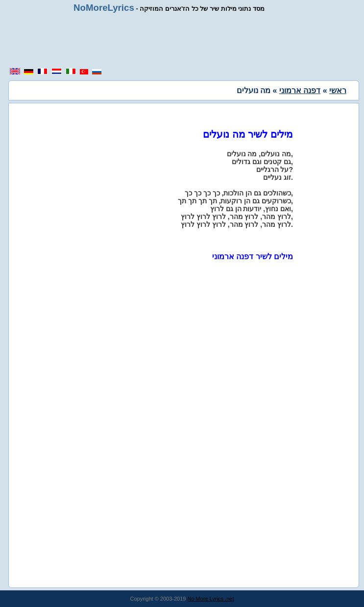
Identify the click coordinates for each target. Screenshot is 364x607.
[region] (186, 40)
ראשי (338, 90)
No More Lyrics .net (211, 599)
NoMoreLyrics (104, 8)
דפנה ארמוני (300, 90)
